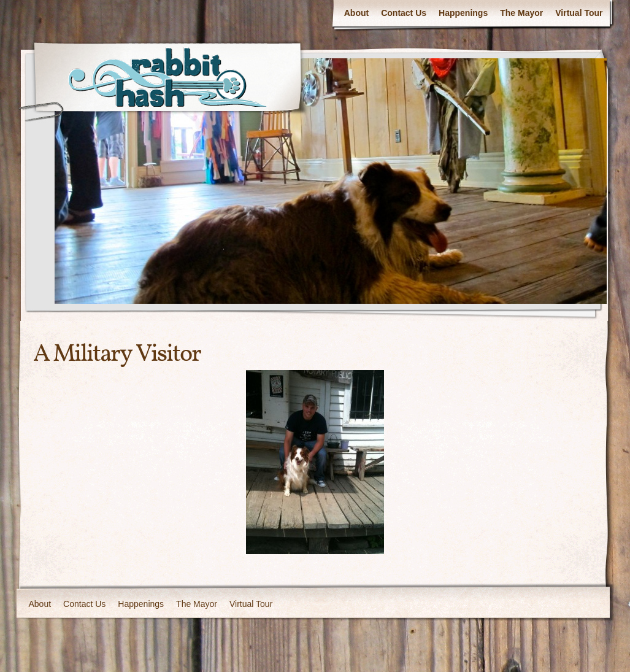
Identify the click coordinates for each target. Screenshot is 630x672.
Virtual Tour (579, 13)
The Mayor (521, 13)
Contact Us (404, 13)
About (356, 13)
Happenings (463, 13)
